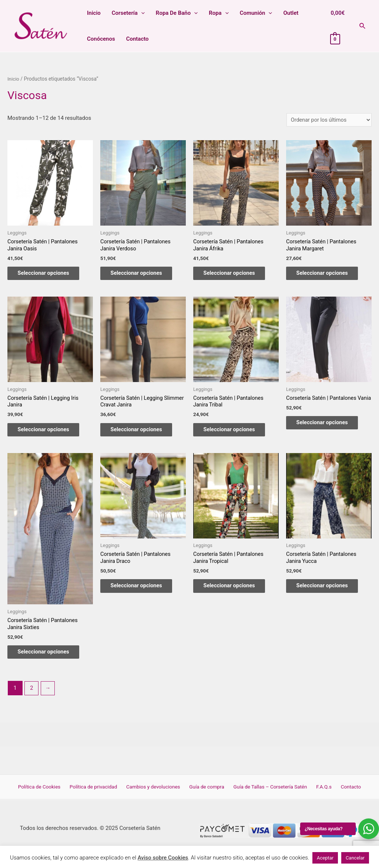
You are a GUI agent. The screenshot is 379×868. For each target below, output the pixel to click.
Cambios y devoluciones (156, 794)
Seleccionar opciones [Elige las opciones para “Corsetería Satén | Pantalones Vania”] (328, 434)
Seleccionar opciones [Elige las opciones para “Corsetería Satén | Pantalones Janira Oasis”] (49, 275)
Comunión (256, 13)
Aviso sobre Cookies (163, 858)
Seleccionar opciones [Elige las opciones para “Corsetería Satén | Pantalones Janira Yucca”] (328, 592)
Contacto (137, 39)
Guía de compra (207, 794)
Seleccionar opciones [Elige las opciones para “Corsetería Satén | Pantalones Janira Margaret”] (328, 275)
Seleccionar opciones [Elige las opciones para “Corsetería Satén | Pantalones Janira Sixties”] (49, 658)
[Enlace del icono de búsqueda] (363, 26)
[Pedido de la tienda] (328, 120)
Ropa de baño (177, 13)
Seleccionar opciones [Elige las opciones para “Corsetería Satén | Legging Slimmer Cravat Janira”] (142, 434)
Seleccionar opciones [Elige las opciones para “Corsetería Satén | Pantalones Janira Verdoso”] (142, 275)
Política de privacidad (98, 794)
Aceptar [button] (325, 858)
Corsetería (128, 13)
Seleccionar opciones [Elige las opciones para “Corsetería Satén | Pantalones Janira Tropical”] (235, 592)
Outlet (291, 13)
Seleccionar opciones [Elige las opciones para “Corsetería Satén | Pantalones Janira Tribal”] (235, 434)
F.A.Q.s (320, 794)
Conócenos (101, 39)
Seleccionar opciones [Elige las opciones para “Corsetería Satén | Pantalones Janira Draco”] (142, 592)
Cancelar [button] (355, 858)
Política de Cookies (46, 794)
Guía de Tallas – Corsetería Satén (269, 794)
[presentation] (141, 13)
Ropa (219, 13)
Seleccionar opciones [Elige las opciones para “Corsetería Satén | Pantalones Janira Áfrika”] (235, 275)
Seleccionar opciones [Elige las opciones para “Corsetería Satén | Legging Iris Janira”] (49, 434)
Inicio (94, 13)
